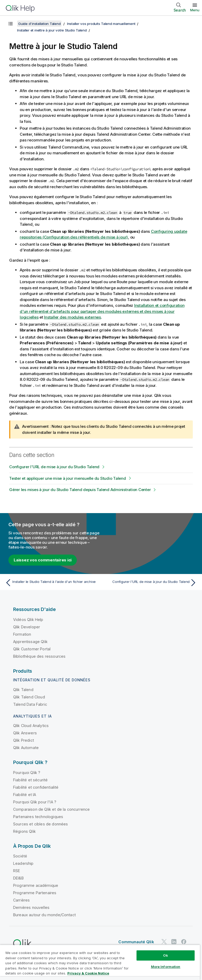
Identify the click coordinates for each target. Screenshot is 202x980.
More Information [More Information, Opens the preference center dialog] (166, 967)
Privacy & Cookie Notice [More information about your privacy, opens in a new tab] (88, 973)
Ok (165, 955)
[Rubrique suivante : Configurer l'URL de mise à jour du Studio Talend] (150, 583)
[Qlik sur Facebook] (184, 942)
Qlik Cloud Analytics (31, 726)
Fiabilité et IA (25, 795)
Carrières (21, 900)
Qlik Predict (24, 740)
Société (20, 856)
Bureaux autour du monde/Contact (44, 915)
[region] (100, 962)
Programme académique (36, 885)
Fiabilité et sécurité (30, 780)
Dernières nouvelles (31, 907)
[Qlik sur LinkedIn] (174, 942)
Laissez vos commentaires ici (43, 560)
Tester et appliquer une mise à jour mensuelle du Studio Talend (68, 478)
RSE (17, 871)
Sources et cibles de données (41, 824)
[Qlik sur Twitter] (164, 942)
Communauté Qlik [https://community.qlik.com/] (136, 942)
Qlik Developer (27, 627)
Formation (22, 634)
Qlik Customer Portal (32, 649)
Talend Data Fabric (30, 704)
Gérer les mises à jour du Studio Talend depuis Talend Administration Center (80, 490)
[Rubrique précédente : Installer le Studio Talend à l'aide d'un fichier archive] (52, 583)
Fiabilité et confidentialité (36, 787)
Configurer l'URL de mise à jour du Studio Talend (54, 467)
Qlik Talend (23, 690)
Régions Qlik (24, 831)
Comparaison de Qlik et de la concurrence (51, 809)
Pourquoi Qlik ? (27, 773)
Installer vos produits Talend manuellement (101, 24)
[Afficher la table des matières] (11, 24)
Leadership (23, 863)
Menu (195, 10)
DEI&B (18, 878)
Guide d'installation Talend (39, 24)
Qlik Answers (25, 733)
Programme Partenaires (35, 893)
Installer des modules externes (72, 317)
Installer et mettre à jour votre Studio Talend (52, 30)
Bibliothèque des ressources (39, 656)
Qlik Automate (26, 748)
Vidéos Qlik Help (28, 620)
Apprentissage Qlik (30, 642)
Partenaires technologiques (38, 817)
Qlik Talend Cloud (29, 697)
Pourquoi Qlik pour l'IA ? (35, 802)
